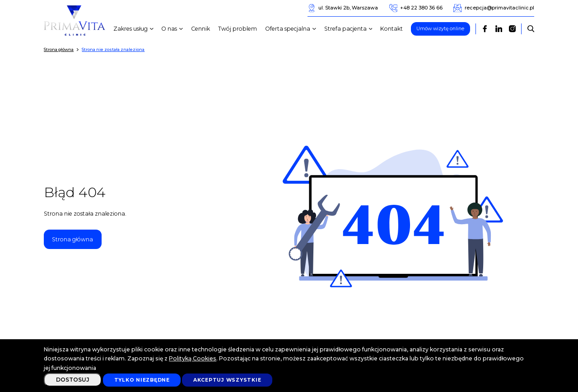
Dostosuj (73, 380)
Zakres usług (135, 29)
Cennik (200, 29)
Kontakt (392, 29)
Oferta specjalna (292, 29)
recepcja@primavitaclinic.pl (494, 8)
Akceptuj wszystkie (227, 380)
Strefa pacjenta (350, 29)
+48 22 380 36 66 (416, 8)
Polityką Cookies (193, 358)
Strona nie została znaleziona (113, 49)
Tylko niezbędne (142, 380)
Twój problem (238, 29)
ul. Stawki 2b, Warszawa (343, 8)
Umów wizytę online (440, 29)
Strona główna (72, 239)
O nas (173, 29)
